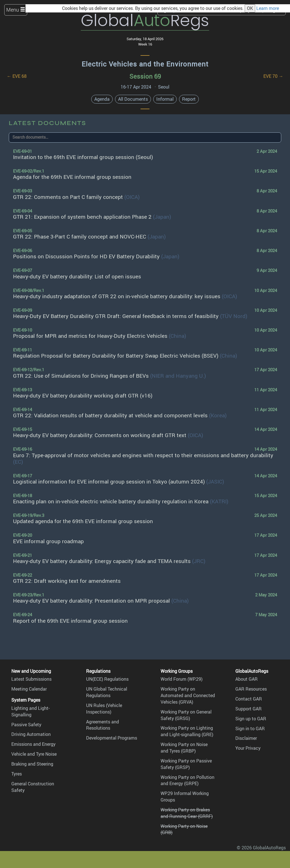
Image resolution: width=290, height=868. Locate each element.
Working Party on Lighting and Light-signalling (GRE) (187, 731)
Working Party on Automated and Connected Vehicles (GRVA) (188, 695)
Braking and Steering (32, 764)
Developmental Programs (112, 738)
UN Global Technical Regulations (107, 692)
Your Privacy (248, 748)
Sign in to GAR (250, 729)
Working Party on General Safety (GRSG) (186, 715)
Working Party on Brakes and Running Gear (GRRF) (187, 813)
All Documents (133, 99)
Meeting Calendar (29, 689)
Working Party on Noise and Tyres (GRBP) (184, 748)
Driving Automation (31, 734)
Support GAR (249, 709)
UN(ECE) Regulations (107, 679)
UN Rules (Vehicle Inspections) (104, 709)
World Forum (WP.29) (182, 679)
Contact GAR (249, 699)
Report (189, 99)
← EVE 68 (17, 76)
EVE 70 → (273, 76)
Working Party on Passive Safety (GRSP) (186, 764)
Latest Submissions (31, 679)
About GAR (247, 679)
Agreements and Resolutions (103, 725)
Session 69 (145, 76)
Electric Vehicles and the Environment (145, 64)
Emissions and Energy (33, 744)
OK (250, 8)
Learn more (268, 8)
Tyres (17, 774)
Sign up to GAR (251, 719)
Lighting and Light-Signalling (30, 711)
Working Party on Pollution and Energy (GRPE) (187, 780)
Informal (165, 99)
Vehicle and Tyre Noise (34, 754)
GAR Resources (251, 689)
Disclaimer (246, 738)
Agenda (102, 99)
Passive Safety (26, 725)
